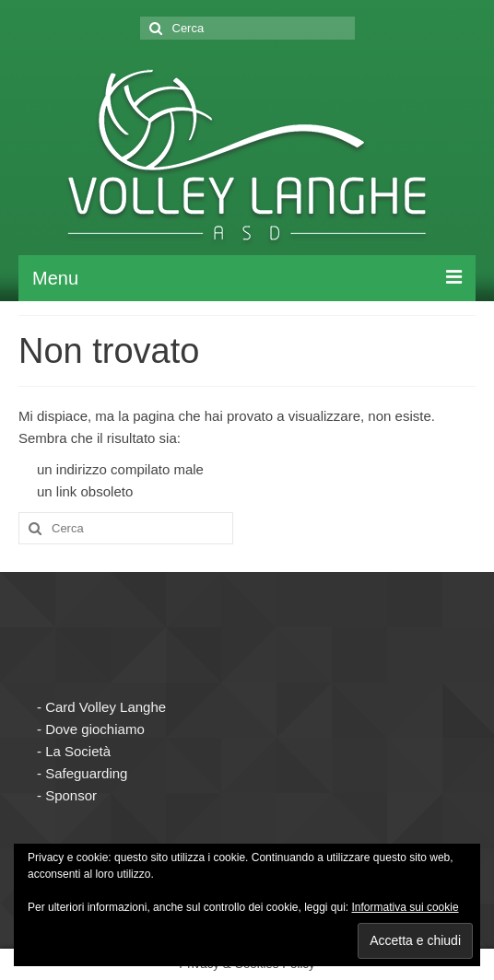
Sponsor (71, 795)
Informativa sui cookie (406, 907)
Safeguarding (86, 773)
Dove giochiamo (95, 729)
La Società (78, 751)
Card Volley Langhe (106, 707)
